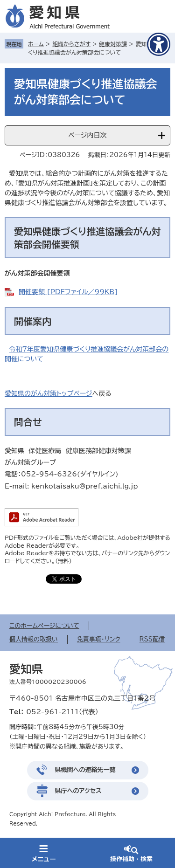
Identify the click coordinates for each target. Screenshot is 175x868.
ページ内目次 (87, 135)
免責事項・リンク (99, 639)
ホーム (36, 44)
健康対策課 (113, 44)
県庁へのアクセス (78, 791)
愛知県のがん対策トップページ (49, 393)
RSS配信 (152, 639)
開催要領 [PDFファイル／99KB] (68, 292)
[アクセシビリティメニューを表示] (159, 44)
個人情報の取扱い (34, 639)
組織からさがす (71, 44)
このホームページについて (44, 626)
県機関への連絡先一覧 (85, 770)
